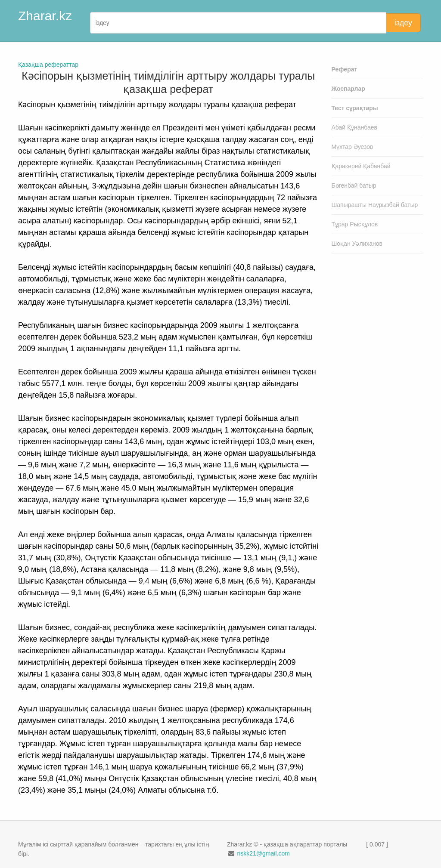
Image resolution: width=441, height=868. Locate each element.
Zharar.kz (45, 16)
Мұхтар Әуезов (352, 147)
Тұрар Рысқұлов (355, 224)
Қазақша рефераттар (48, 65)
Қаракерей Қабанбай (361, 166)
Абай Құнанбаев (355, 127)
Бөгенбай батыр (354, 185)
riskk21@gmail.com (263, 853)
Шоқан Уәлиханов (357, 244)
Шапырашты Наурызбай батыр (375, 205)
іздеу (403, 23)
